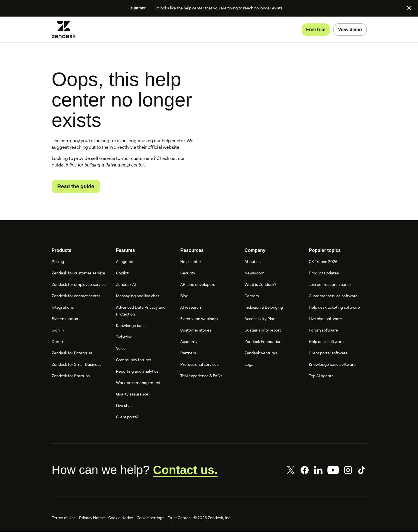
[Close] (409, 8)
